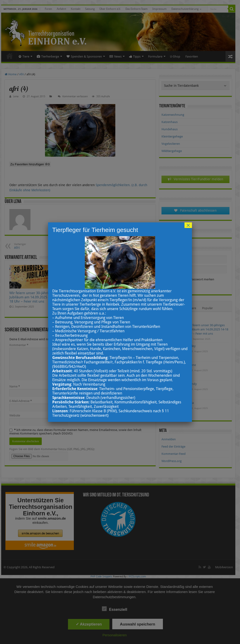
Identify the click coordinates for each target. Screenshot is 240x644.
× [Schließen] (188, 225)
